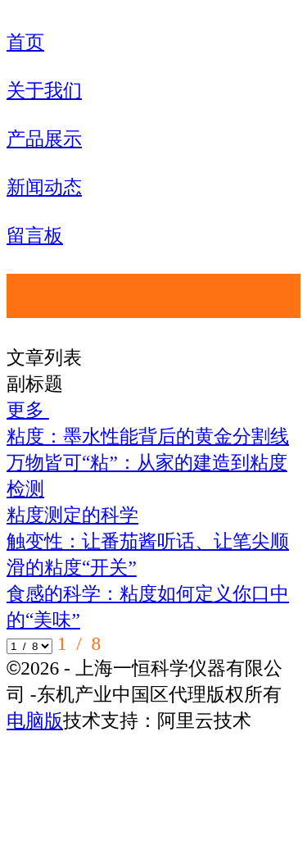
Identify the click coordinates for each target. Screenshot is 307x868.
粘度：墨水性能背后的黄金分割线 (148, 436)
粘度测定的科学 (72, 515)
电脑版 (35, 720)
